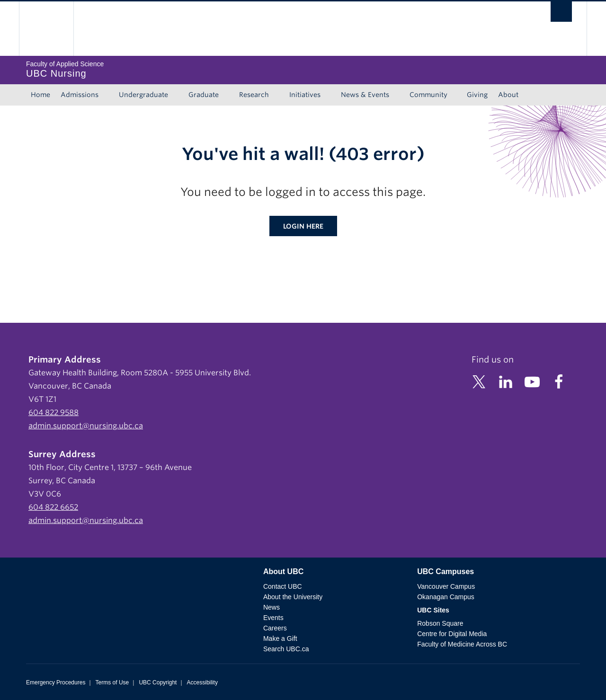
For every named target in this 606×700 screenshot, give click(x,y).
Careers (275, 628)
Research (254, 95)
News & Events (365, 95)
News (272, 607)
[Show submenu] (107, 95)
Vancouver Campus (446, 586)
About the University (293, 597)
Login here (303, 226)
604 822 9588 (53, 412)
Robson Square (440, 623)
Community (428, 95)
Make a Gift (280, 638)
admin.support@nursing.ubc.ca (86, 426)
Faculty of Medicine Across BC (462, 644)
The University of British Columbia (46, 29)
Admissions (80, 95)
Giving (477, 95)
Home (40, 95)
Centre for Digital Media (452, 634)
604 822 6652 (53, 507)
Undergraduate (143, 95)
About (508, 95)
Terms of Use (112, 682)
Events (273, 618)
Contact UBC (283, 586)
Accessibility (202, 682)
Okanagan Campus (446, 597)
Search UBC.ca (286, 649)
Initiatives (305, 95)
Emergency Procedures (56, 682)
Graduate (204, 95)
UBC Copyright (158, 682)
